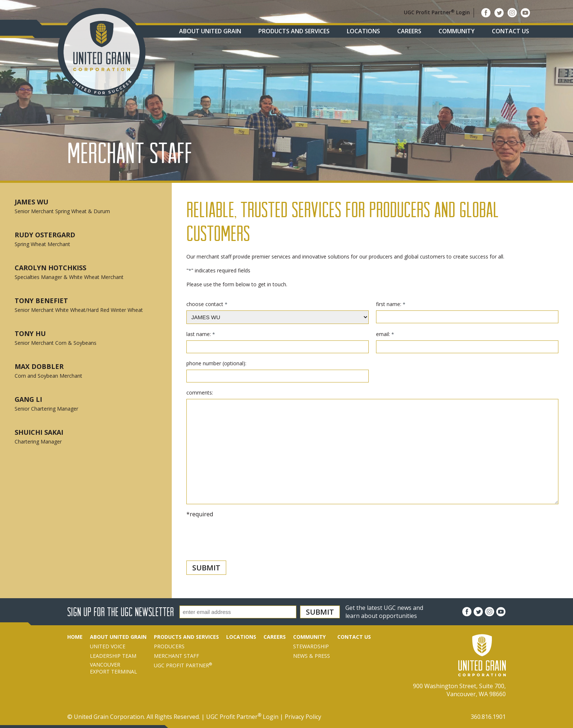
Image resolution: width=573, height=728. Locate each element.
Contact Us (511, 31)
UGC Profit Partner (183, 665)
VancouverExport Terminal (113, 668)
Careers (409, 31)
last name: (200, 334)
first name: (390, 304)
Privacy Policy (303, 717)
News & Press (312, 656)
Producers (169, 646)
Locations (363, 31)
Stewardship (311, 646)
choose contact (207, 304)
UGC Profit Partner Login (437, 12)
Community (457, 31)
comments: (200, 393)
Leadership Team (113, 656)
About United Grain (210, 31)
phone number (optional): (216, 363)
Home (75, 637)
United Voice (108, 646)
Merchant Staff (177, 656)
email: (385, 334)
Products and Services (294, 31)
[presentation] (242, 551)
